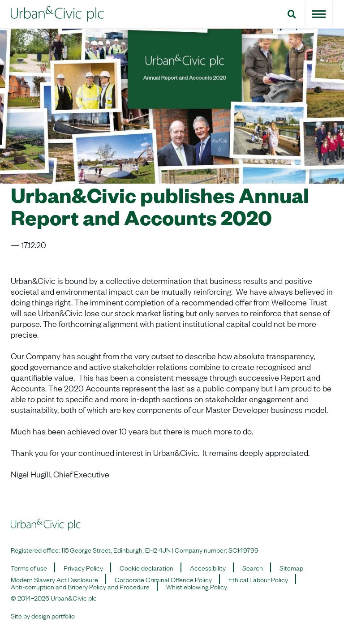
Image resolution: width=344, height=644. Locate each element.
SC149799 (243, 550)
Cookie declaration (146, 567)
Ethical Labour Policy (258, 579)
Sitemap (291, 567)
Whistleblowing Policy (197, 586)
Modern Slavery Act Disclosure (54, 579)
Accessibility (208, 567)
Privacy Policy (83, 567)
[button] (292, 14)
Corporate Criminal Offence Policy (163, 579)
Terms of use (29, 567)
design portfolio (53, 615)
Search (253, 567)
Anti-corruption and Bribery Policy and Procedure (80, 586)
